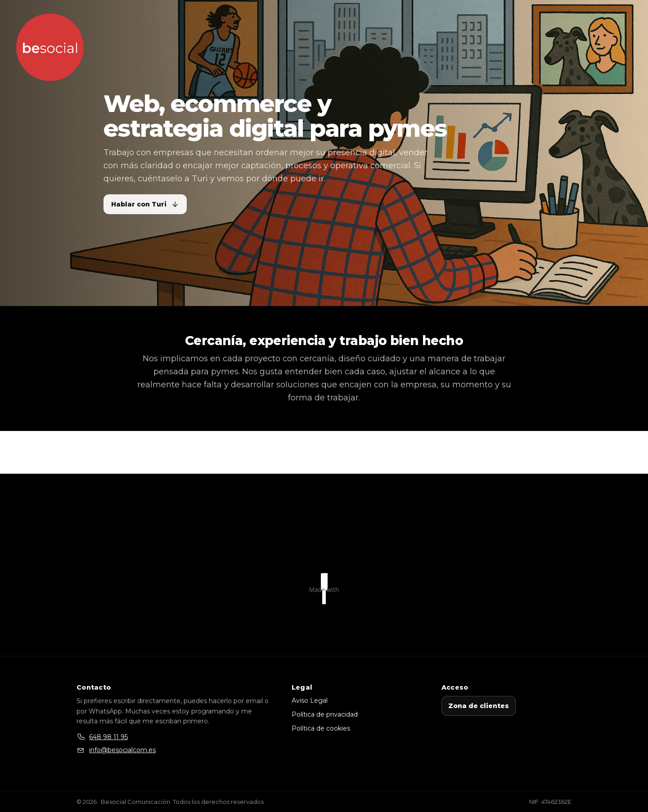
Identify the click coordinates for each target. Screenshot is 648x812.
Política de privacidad (325, 714)
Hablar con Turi (145, 204)
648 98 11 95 (108, 737)
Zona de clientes (479, 706)
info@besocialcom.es (122, 750)
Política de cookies (321, 728)
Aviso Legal (310, 700)
